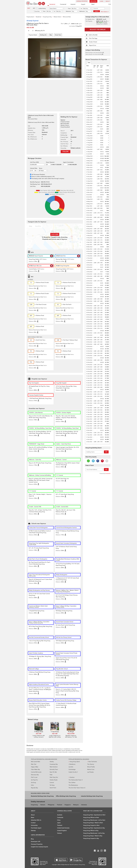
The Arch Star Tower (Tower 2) (77, 788)
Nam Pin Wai (53, 772)
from (44, 11)
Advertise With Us (36, 820)
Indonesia (84, 805)
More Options (105, 12)
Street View (58, 35)
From (69, 9)
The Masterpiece (73, 785)
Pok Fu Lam (34, 777)
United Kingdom (62, 831)
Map (51, 35)
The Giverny (91, 764)
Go (106, 452)
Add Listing (93, 1)
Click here (55, 234)
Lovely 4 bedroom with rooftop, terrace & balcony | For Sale (39, 737)
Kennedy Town (54, 769)
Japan (59, 823)
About (33, 815)
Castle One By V (73, 772)
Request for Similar (98, 30)
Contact (33, 823)
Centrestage (72, 769)
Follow (65, 152)
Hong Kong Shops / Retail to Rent (93, 823)
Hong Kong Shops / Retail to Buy (93, 836)
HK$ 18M (55, 734)
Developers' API (36, 842)
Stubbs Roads (54, 780)
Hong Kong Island (74, 762)
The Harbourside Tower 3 (76, 780)
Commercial (62, 4)
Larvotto (71, 767)
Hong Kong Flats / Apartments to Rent (94, 815)
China (59, 820)
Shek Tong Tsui (54, 777)
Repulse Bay (34, 788)
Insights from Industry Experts (39, 847)
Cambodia (60, 817)
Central (52, 783)
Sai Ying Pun (34, 780)
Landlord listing (42, 8)
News (33, 817)
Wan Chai (34, 764)
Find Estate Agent (36, 828)
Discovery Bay (35, 775)
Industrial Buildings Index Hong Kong (92, 796)
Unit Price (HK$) (34, 162)
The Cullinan (72, 783)
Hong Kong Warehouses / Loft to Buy (94, 833)
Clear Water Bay (35, 769)
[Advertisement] (55, 95)
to (81, 9)
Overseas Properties (82, 1)
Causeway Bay (54, 764)
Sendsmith (108, 474)
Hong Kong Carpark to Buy (91, 838)
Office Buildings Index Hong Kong (66, 796)
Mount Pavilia (91, 767)
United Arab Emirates (63, 828)
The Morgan (71, 732)
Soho (32, 785)
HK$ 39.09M (71, 734)
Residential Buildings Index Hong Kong (42, 796)
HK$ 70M (39, 734)
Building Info (43, 35)
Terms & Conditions (74, 865)
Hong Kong (34, 805)
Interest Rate (34, 168)
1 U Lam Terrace (55, 732)
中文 (110, 4)
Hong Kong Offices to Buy (91, 831)
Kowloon (72, 777)
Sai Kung (33, 783)
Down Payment (50, 162)
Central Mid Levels (36, 772)
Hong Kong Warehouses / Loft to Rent (94, 820)
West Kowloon (54, 767)
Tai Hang (52, 785)
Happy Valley (35, 767)
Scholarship (34, 825)
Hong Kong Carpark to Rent (91, 825)
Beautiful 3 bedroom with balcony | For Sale (71, 736)
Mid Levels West (36, 762)
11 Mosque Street (39, 732)
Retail (92, 4)
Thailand (59, 805)
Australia (60, 815)
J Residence (72, 764)
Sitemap (33, 831)
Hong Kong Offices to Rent (91, 817)
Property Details (33, 35)
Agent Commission (68, 162)
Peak (51, 775)
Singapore (68, 805)
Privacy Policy (82, 865)
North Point (53, 788)
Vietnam (43, 805)
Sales (89, 63)
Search (97, 11)
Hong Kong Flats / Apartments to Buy (94, 828)
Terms (41, 168)
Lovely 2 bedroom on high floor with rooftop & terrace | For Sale (55, 737)
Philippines (51, 805)
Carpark (82, 4)
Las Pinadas (90, 772)
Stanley (52, 762)
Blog (32, 839)
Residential (51, 4)
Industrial (72, 4)
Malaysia (76, 805)
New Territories (92, 762)
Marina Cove (91, 769)
